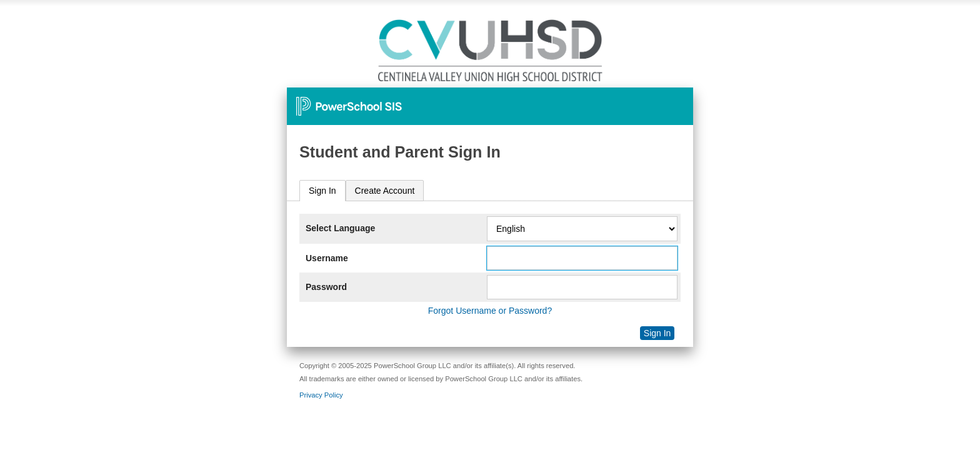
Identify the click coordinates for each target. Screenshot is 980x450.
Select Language (340, 228)
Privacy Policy (321, 395)
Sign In (322, 191)
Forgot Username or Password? (490, 311)
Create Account (385, 191)
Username (327, 258)
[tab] (322, 191)
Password (326, 287)
